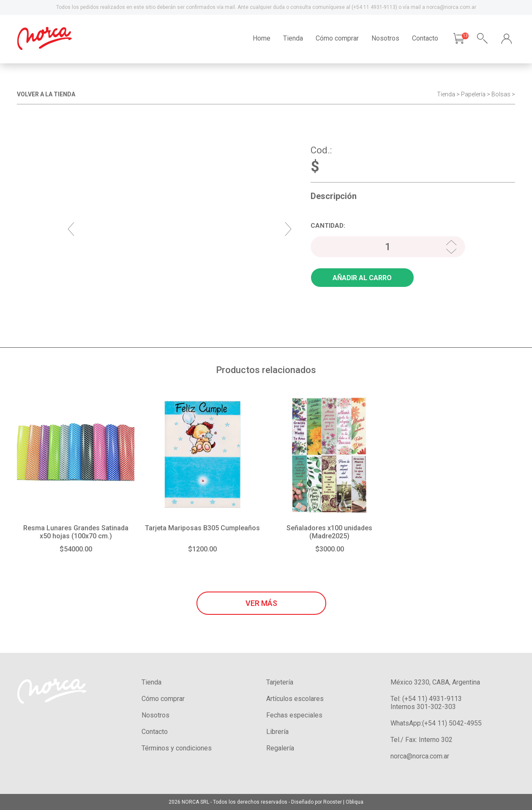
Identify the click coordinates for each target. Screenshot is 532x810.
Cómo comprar (337, 38)
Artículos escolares (295, 699)
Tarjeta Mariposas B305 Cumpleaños (202, 528)
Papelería (473, 94)
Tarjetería (280, 682)
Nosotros (385, 38)
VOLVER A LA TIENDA (46, 94)
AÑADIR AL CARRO (362, 278)
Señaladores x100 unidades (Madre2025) (329, 532)
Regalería (280, 748)
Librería (277, 732)
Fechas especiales (294, 715)
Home (262, 38)
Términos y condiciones (177, 748)
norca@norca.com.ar (420, 756)
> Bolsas (499, 94)
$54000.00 (76, 549)
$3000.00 (330, 549)
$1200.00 (202, 549)
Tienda (293, 38)
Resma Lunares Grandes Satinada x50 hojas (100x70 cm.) (76, 532)
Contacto (425, 38)
